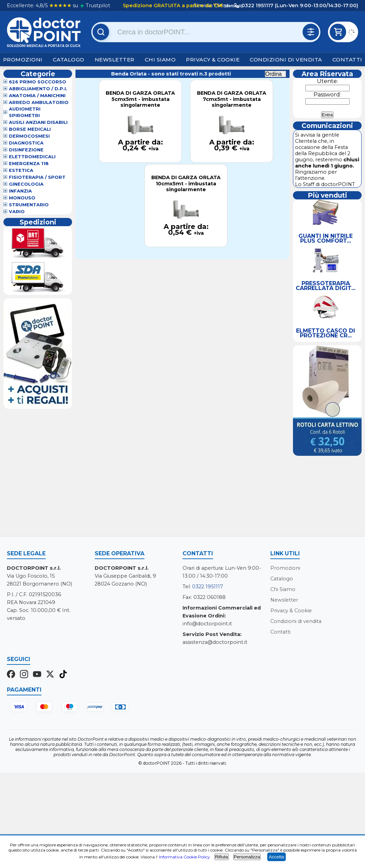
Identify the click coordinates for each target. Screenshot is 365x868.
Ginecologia (26, 184)
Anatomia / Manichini (37, 96)
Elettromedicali (32, 157)
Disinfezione (26, 150)
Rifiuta (222, 857)
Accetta (276, 857)
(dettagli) (233, 6)
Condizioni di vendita (286, 60)
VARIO (17, 212)
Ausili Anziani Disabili (38, 122)
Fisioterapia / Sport (37, 177)
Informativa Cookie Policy (184, 857)
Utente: (327, 81)
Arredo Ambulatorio (39, 102)
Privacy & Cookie (213, 60)
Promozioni (23, 60)
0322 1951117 (208, 587)
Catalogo (69, 60)
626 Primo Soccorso (38, 82)
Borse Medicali (30, 129)
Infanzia (20, 191)
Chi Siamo (160, 60)
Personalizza (247, 857)
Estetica (21, 170)
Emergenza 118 (29, 164)
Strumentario (29, 205)
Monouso (22, 198)
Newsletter (115, 60)
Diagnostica (26, 143)
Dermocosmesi (29, 136)
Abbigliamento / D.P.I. (38, 89)
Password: (327, 95)
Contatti (347, 60)
